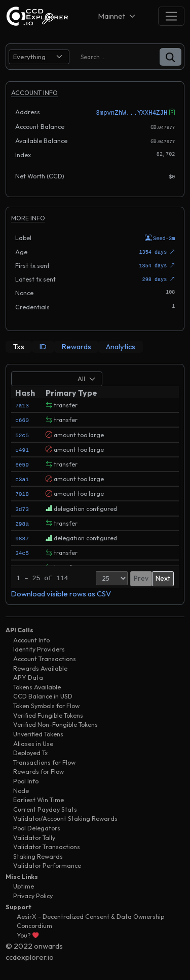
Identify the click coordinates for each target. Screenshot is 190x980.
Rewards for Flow (39, 770)
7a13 (22, 404)
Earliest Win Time (39, 798)
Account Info (31, 639)
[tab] (19, 345)
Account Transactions (45, 657)
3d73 (22, 507)
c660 (22, 418)
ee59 (22, 463)
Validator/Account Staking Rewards (65, 817)
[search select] (39, 57)
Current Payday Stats (45, 807)
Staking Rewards (38, 855)
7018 (22, 492)
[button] (170, 57)
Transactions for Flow (44, 760)
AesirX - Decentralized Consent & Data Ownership (90, 915)
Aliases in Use (33, 742)
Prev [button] (141, 577)
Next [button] (163, 577)
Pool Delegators (37, 827)
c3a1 (22, 477)
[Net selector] (118, 16)
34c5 (22, 551)
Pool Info (26, 780)
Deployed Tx (30, 751)
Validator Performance (47, 864)
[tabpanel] (95, 483)
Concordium (34, 924)
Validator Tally (34, 836)
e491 (22, 448)
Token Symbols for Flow (46, 704)
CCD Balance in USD (43, 695)
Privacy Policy (33, 894)
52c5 (22, 433)
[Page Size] (112, 577)
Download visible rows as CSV (61, 592)
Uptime (24, 885)
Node (21, 789)
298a (22, 522)
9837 (22, 536)
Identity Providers (39, 648)
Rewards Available (40, 666)
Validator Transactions (47, 845)
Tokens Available (37, 686)
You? (28, 934)
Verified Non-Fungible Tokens (55, 723)
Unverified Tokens (38, 733)
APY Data (28, 676)
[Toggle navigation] (171, 16)
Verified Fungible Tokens (48, 713)
